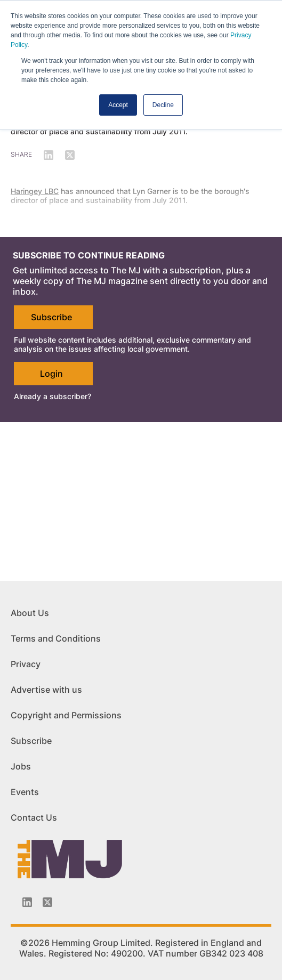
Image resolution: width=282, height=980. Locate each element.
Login (51, 374)
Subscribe (51, 317)
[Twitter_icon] (47, 902)
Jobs (21, 766)
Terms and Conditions (56, 638)
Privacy (26, 664)
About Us (30, 613)
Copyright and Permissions (66, 715)
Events (25, 792)
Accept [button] (118, 105)
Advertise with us (46, 690)
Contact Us (34, 817)
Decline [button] (163, 105)
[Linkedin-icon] (27, 902)
